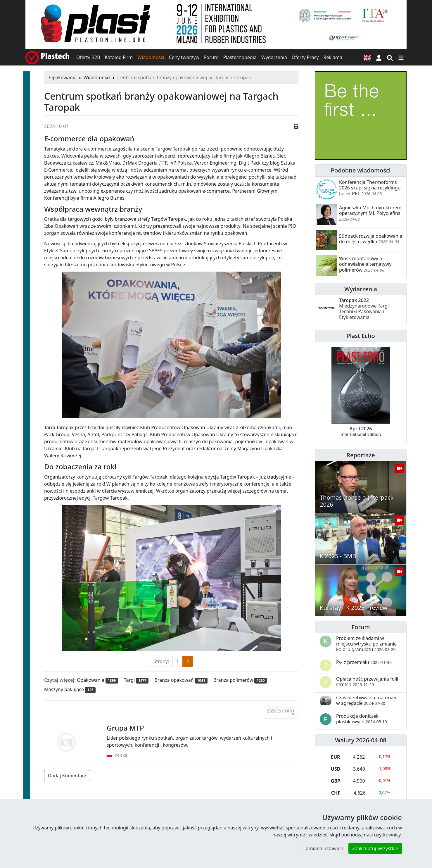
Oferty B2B (88, 57)
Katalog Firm (119, 57)
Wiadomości (151, 57)
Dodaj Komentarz (67, 776)
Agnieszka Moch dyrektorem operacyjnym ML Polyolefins (370, 210)
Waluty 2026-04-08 (361, 740)
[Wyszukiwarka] (390, 57)
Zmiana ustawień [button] (324, 848)
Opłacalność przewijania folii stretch (367, 682)
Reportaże (361, 455)
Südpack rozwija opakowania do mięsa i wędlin (371, 239)
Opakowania (63, 77)
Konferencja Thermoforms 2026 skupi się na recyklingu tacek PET (370, 188)
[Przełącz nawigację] (401, 57)
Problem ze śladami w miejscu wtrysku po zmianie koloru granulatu (366, 644)
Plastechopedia (240, 57)
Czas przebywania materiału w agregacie (367, 700)
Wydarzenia (274, 57)
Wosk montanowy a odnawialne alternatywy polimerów (365, 264)
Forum (211, 57)
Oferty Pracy (305, 57)
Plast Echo (361, 336)
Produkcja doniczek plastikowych (362, 719)
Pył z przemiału (364, 662)
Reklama (333, 57)
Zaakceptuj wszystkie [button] (375, 848)
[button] (379, 57)
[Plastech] (47, 57)
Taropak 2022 (364, 309)
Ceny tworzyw (184, 57)
